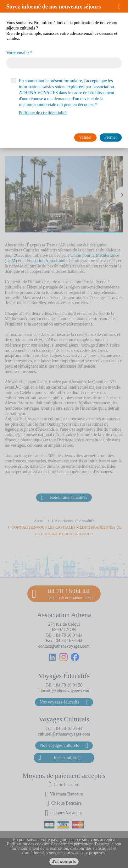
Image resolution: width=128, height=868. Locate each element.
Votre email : (18, 53)
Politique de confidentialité (43, 113)
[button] (122, 6)
